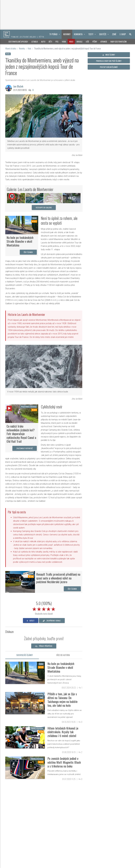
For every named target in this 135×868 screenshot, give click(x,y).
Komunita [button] (79, 34)
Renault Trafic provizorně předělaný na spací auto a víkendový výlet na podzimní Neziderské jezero (58, 578)
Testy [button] (92, 34)
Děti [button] (50, 42)
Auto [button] (43, 42)
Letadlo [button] (35, 42)
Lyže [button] (87, 42)
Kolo (29, 48)
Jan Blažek (18, 86)
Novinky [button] (67, 34)
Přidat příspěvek (44, 646)
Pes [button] (57, 42)
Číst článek (28, 252)
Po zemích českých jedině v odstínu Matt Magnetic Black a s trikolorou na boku (64, 762)
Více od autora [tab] (63, 655)
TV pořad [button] (55, 34)
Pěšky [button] (95, 42)
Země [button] (114, 34)
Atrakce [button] (104, 42)
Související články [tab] (25, 655)
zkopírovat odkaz (52, 620)
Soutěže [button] (104, 34)
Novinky (22, 48)
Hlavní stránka (11, 48)
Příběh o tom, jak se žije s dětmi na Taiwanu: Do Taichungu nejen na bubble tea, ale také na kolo (62, 699)
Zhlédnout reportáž (25, 448)
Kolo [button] (71, 42)
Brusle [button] (79, 42)
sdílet (31, 620)
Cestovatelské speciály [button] (18, 42)
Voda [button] (64, 42)
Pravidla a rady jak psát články (109, 61)
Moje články (109, 55)
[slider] (44, 609)
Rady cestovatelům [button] (119, 42)
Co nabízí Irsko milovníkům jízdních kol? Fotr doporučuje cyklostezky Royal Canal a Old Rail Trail (21, 434)
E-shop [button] (123, 34)
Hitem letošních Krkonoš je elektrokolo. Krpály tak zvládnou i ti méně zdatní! (63, 732)
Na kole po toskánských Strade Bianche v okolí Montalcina (20, 241)
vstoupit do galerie (44, 207)
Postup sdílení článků (109, 67)
